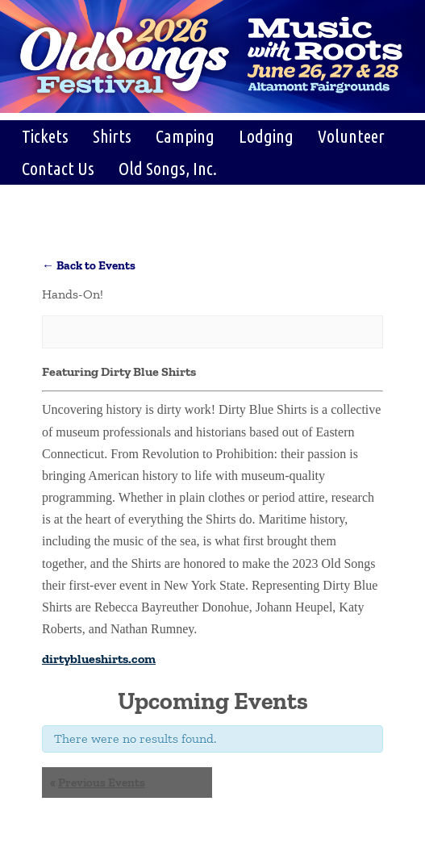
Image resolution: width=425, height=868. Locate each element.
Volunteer (351, 136)
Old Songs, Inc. (168, 168)
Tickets (45, 136)
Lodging (266, 136)
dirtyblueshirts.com (99, 659)
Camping (185, 136)
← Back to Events (89, 265)
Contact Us (58, 168)
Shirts (112, 136)
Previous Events (98, 782)
